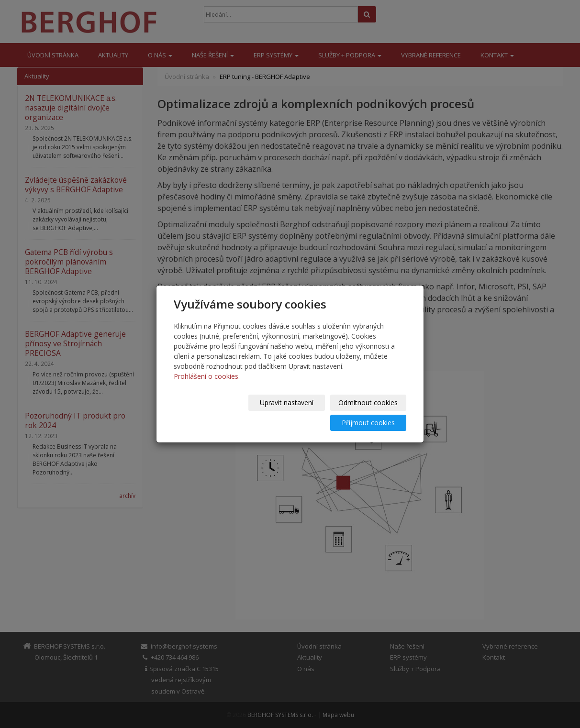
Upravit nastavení (213, 413)
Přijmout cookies (370, 413)
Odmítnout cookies (291, 413)
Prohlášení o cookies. (207, 386)
